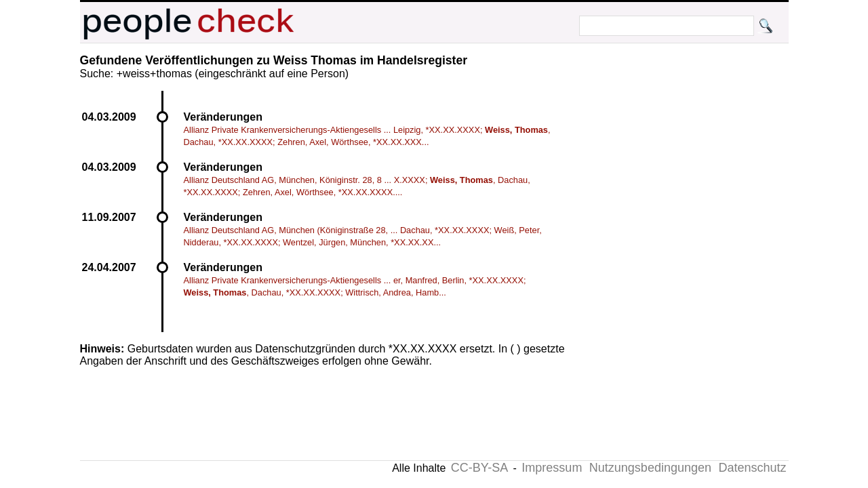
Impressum (552, 468)
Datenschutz (752, 468)
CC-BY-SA (479, 468)
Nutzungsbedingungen (650, 468)
